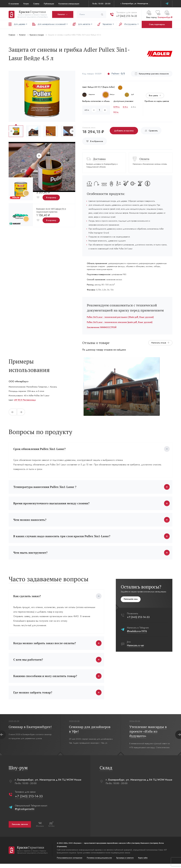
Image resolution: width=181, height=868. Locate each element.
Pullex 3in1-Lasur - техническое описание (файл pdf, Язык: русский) (120, 322)
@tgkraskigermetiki (24, 813)
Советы (36, 4)
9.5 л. (116, 112)
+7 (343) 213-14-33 (126, 15)
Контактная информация (69, 4)
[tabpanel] (122, 386)
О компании (14, 4)
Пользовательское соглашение (69, 862)
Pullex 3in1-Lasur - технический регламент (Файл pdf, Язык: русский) (120, 317)
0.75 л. (117, 107)
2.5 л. (125, 107)
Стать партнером (157, 24)
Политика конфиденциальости (99, 862)
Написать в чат (136, 648)
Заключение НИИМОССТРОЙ (102, 327)
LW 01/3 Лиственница (25, 400)
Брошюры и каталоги (125, 862)
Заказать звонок (20, 829)
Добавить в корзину (124, 131)
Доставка (99, 159)
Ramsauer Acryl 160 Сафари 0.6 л (51, 209)
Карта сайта (143, 862)
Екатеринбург (165, 17)
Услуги (26, 4)
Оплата (145, 159)
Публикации (49, 4)
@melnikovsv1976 (137, 633)
